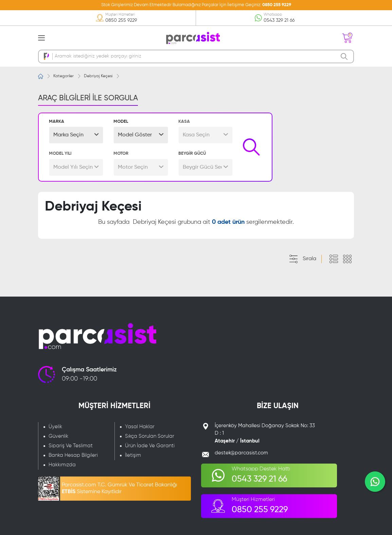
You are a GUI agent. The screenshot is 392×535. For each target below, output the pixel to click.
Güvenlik (58, 436)
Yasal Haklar (140, 427)
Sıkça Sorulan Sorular (150, 436)
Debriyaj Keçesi (98, 76)
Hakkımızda (62, 465)
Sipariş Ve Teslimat (71, 446)
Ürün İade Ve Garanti (150, 446)
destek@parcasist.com (241, 453)
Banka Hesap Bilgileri (73, 455)
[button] (76, 135)
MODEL (121, 122)
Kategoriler (64, 76)
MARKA (57, 122)
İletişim (133, 455)
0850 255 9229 (277, 5)
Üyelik (55, 427)
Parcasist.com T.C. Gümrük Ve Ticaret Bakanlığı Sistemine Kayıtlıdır (119, 488)
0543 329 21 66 (279, 20)
